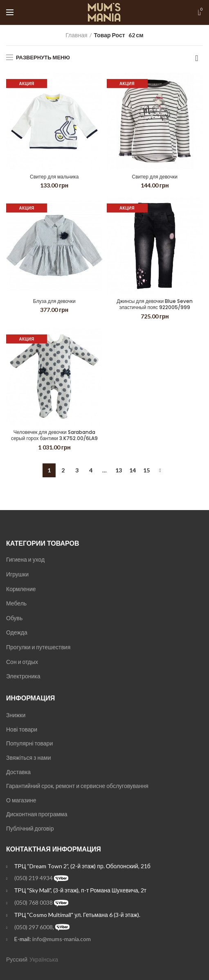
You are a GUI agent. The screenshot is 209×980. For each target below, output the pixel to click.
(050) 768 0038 (34, 902)
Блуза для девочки (54, 301)
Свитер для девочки (155, 177)
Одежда (17, 632)
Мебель (16, 603)
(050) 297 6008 (34, 927)
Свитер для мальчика (54, 177)
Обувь (14, 618)
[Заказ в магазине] (197, 58)
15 (146, 470)
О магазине (21, 800)
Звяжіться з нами (28, 758)
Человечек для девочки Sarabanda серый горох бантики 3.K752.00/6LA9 (54, 435)
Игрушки (17, 574)
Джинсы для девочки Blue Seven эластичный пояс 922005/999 (155, 304)
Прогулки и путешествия (38, 647)
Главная (76, 35)
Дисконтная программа (37, 814)
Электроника (23, 676)
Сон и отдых (22, 662)
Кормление (21, 589)
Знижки (16, 715)
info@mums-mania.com (62, 939)
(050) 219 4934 (34, 878)
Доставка (18, 772)
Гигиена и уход (25, 559)
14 (133, 470)
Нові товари (22, 729)
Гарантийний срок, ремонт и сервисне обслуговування (77, 786)
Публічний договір (30, 828)
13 (119, 470)
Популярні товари (29, 743)
